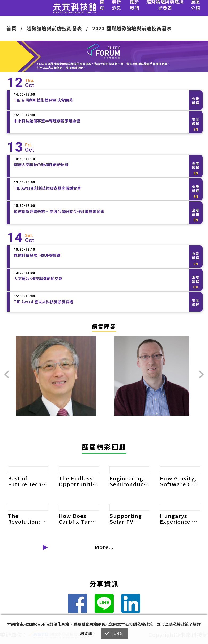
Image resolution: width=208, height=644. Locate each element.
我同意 (118, 633)
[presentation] (7, 374)
